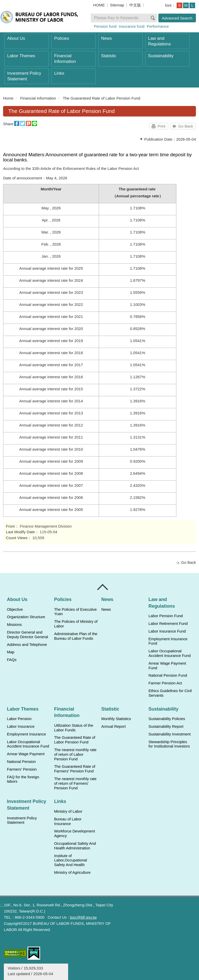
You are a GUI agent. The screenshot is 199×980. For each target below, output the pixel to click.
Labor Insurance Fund (167, 631)
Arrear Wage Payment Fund (167, 666)
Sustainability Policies (167, 719)
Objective (15, 609)
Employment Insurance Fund (168, 641)
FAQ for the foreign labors (23, 779)
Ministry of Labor (68, 811)
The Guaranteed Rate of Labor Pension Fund (101, 98)
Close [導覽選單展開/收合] (103, 587)
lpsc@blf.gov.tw (83, 917)
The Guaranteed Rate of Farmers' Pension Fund (75, 769)
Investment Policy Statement (24, 76)
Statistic (109, 56)
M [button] (186, 5)
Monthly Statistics (116, 719)
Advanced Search (177, 18)
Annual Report (114, 726)
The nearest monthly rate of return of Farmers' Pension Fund (75, 783)
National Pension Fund (168, 675)
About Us (16, 38)
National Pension (21, 762)
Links (59, 73)
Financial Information (65, 59)
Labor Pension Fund (166, 616)
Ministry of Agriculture (72, 872)
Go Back (186, 126)
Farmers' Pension (22, 769)
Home (8, 98)
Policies (62, 38)
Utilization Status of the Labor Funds (74, 728)
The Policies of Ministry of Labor (76, 624)
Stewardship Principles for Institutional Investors (169, 744)
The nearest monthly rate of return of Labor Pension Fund (75, 754)
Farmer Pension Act (165, 683)
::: (2, 905)
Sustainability (161, 56)
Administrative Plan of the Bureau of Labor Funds (76, 636)
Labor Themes (21, 56)
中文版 (135, 5)
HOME (99, 5)
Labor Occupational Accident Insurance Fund (169, 653)
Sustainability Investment (169, 734)
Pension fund (105, 26)
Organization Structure (26, 617)
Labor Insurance (21, 726)
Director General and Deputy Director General (28, 635)
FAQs (12, 660)
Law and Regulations (160, 41)
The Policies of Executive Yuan (75, 612)
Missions (14, 625)
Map (11, 652)
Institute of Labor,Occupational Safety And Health (70, 860)
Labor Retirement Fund (168, 624)
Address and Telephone (27, 645)
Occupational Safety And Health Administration (75, 846)
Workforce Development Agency (74, 833)
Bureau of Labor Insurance (68, 821)
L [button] (192, 5)
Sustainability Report (166, 726)
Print (162, 126)
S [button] (179, 5)
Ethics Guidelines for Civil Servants (170, 693)
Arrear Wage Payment (26, 754)
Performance (158, 26)
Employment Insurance (26, 734)
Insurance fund (132, 26)
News (106, 38)
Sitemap (117, 5)
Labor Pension (19, 719)
